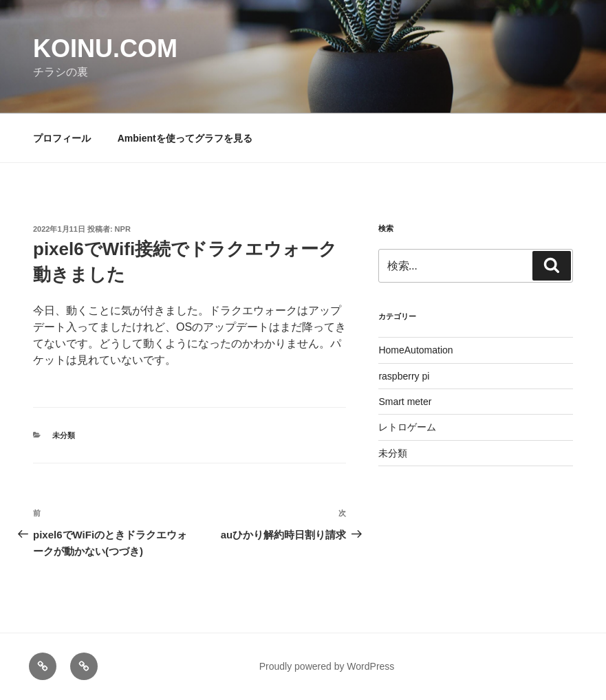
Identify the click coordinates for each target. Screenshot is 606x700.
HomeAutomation (415, 350)
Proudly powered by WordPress (327, 666)
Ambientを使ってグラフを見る (185, 138)
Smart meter (405, 402)
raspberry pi (404, 376)
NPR (123, 229)
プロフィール (62, 138)
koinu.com (105, 48)
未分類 (64, 435)
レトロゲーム (407, 427)
